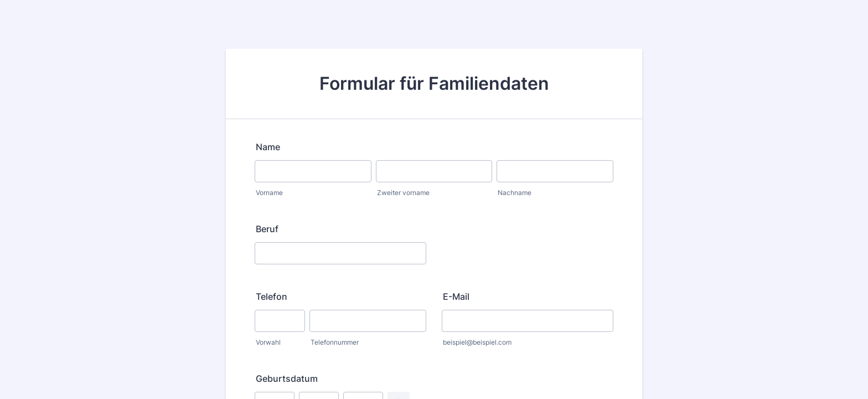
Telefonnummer (335, 342)
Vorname (269, 193)
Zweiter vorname (403, 193)
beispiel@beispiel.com (477, 342)
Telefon (272, 296)
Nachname (515, 193)
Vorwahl (268, 342)
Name (268, 147)
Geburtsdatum (287, 378)
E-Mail (456, 296)
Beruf (267, 229)
